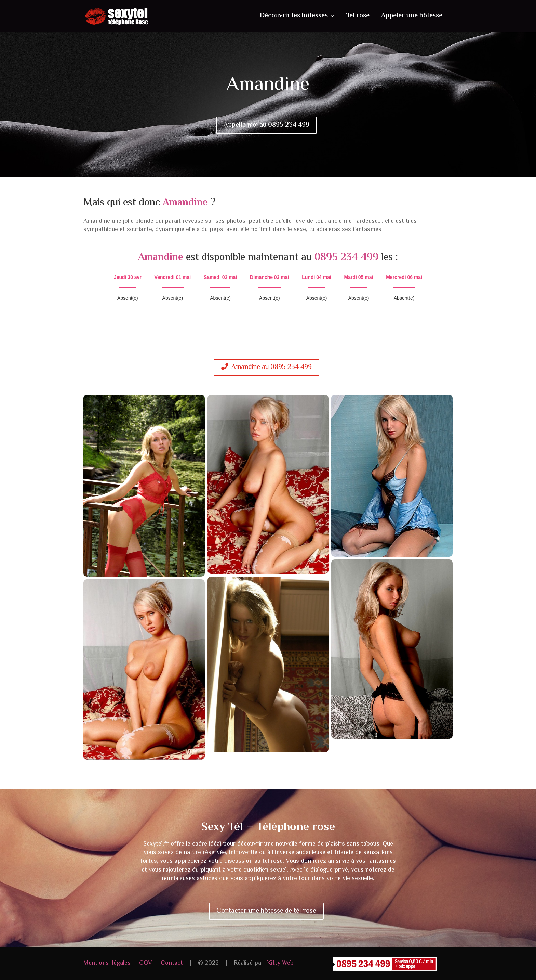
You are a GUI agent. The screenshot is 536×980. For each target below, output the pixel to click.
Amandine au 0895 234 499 (266, 367)
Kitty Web (280, 963)
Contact (172, 963)
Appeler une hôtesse (412, 17)
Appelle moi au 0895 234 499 (266, 125)
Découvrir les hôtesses (294, 17)
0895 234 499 (346, 257)
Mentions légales (107, 963)
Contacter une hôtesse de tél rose (266, 911)
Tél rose (358, 17)
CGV (146, 963)
